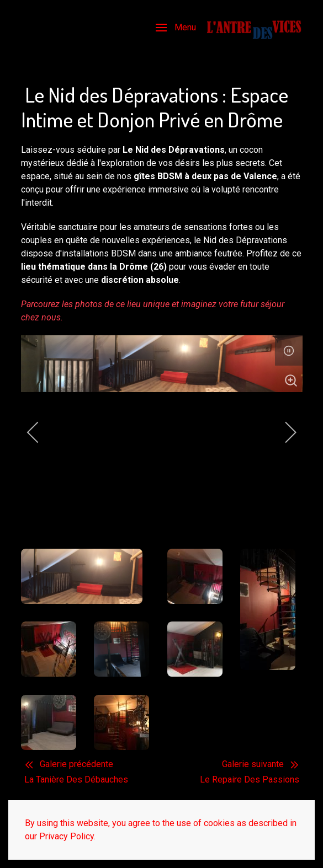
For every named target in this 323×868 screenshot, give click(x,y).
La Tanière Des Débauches (76, 779)
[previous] (40, 432)
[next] (283, 432)
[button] (176, 28)
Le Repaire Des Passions (250, 779)
